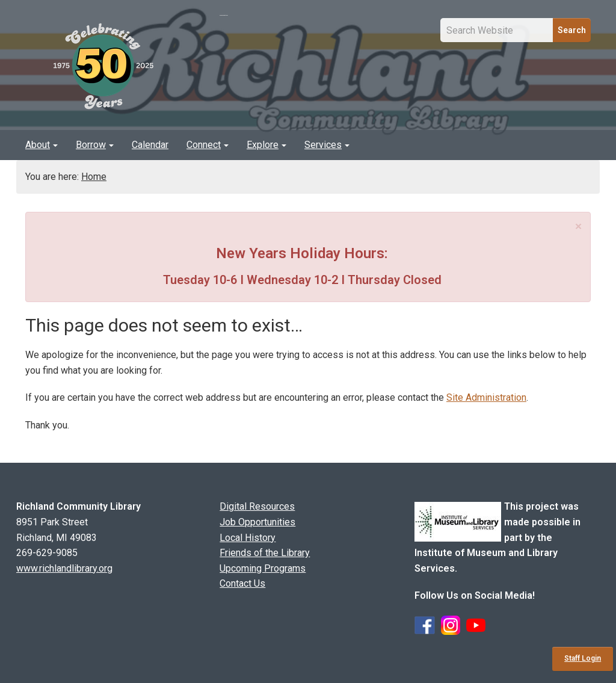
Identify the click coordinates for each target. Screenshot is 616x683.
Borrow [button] (95, 145)
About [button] (42, 145)
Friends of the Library (265, 553)
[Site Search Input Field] (497, 30)
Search (572, 30)
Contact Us (242, 583)
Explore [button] (266, 145)
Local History (248, 538)
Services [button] (327, 145)
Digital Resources (257, 506)
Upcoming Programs (263, 568)
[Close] (578, 227)
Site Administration (486, 397)
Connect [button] (208, 145)
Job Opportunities (257, 522)
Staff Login (583, 658)
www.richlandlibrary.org (64, 568)
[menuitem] (42, 145)
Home (94, 177)
